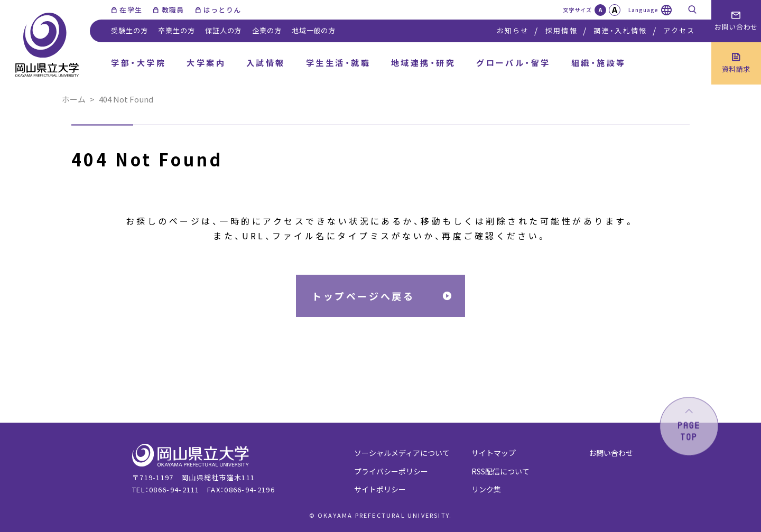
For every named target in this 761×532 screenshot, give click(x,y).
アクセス (679, 30)
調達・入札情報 (620, 30)
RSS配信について (500, 471)
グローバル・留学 (513, 63)
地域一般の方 (314, 30)
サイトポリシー (380, 489)
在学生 (131, 10)
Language (643, 10)
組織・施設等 (599, 63)
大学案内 (206, 63)
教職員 (173, 10)
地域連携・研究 (423, 63)
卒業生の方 (176, 30)
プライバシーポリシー (391, 471)
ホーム (74, 99)
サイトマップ (494, 453)
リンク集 (486, 489)
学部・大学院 (138, 63)
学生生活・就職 (338, 63)
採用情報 (562, 30)
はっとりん (222, 10)
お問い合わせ (611, 453)
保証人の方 (223, 30)
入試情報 (266, 63)
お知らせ (513, 30)
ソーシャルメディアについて (402, 453)
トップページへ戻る (363, 296)
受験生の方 (129, 30)
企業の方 (267, 30)
